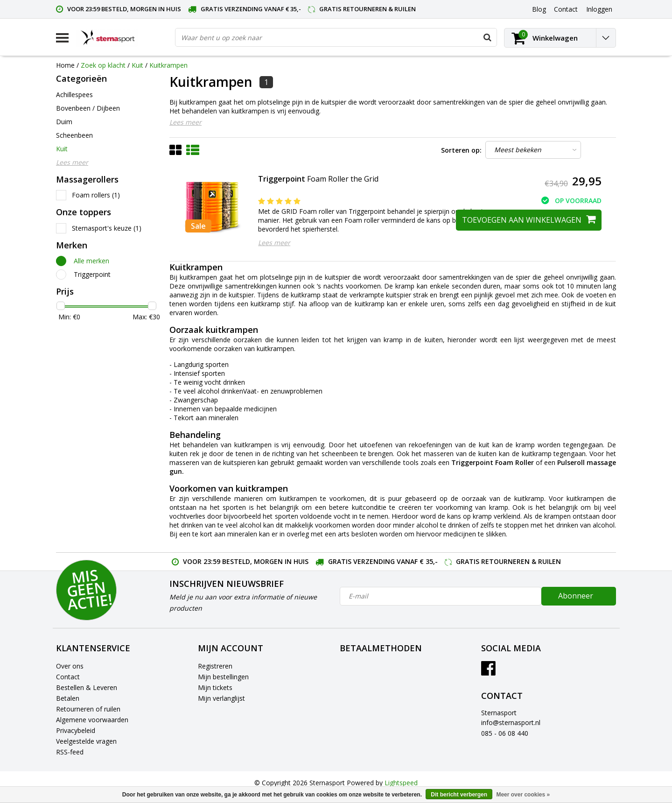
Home (65, 65)
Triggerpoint (92, 274)
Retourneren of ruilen (88, 709)
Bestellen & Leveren (87, 687)
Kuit (137, 65)
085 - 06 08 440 (505, 733)
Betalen (68, 698)
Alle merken (91, 261)
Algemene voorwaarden (92, 720)
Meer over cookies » (523, 795)
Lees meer (185, 122)
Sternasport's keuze (107, 228)
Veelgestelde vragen (86, 741)
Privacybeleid (76, 730)
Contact (68, 677)
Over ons (70, 666)
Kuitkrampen (168, 65)
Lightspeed (401, 783)
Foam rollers (96, 195)
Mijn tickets (215, 687)
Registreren (215, 666)
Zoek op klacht (103, 65)
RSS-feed (70, 752)
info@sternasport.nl (511, 722)
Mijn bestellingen (223, 677)
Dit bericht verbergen (459, 795)
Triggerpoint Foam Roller (493, 462)
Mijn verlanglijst (221, 698)
